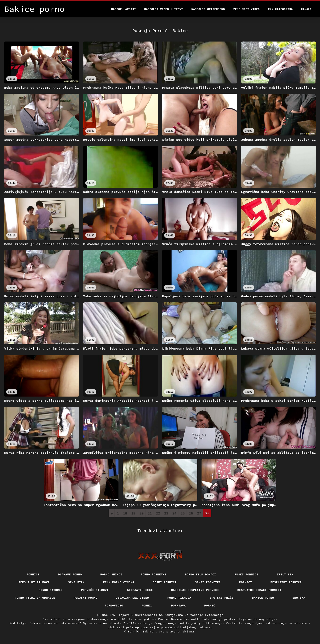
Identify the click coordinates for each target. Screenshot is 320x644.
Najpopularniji (124, 9)
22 (158, 513)
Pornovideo (114, 605)
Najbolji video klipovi (164, 9)
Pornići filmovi (95, 590)
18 (125, 513)
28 (207, 513)
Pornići (245, 582)
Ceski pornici (165, 582)
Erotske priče (222, 598)
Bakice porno (263, 598)
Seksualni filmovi (34, 582)
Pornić (210, 605)
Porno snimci (111, 574)
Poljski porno (86, 598)
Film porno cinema (119, 582)
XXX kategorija (280, 9)
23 (166, 513)
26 (191, 513)
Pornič (147, 605)
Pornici (33, 574)
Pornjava (178, 605)
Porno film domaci (201, 574)
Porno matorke (51, 590)
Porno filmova (179, 598)
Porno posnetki (154, 574)
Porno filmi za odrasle (35, 598)
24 (174, 513)
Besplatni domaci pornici (259, 590)
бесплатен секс (140, 590)
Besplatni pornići (286, 582)
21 (150, 513)
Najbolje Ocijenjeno (208, 9)
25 (183, 513)
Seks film (76, 582)
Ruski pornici (246, 574)
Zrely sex (285, 574)
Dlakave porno (70, 574)
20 (141, 513)
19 (133, 513)
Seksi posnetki (208, 582)
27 (199, 513)
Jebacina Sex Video (133, 598)
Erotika (299, 598)
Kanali (306, 9)
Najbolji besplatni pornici (195, 590)
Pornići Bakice (142, 631)
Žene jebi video (246, 9)
